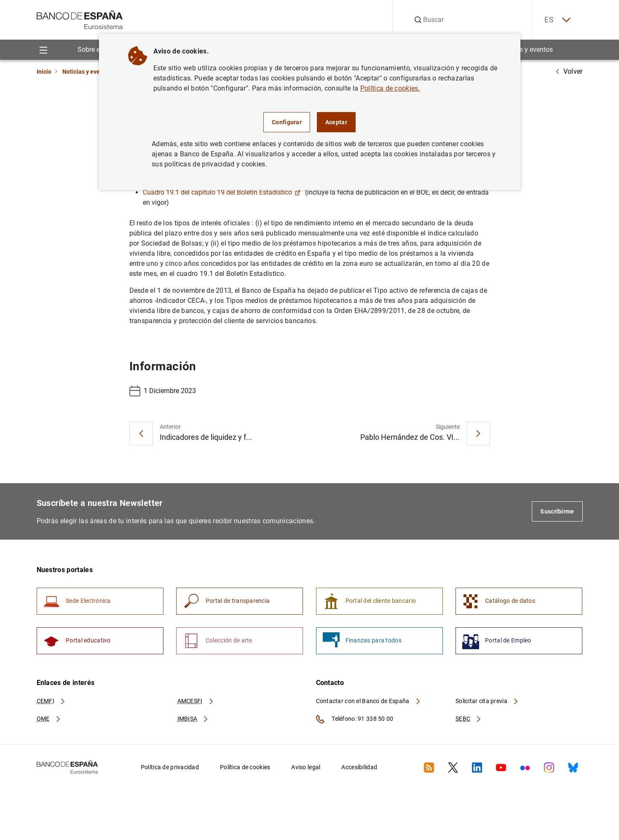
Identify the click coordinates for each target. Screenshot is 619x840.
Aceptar (336, 122)
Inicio (44, 72)
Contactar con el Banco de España (369, 702)
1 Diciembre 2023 (163, 391)
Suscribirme (557, 512)
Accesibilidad (359, 768)
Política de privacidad (170, 768)
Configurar (287, 122)
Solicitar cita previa (487, 702)
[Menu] (44, 50)
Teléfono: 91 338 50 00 (355, 720)
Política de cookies (245, 768)
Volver (569, 71)
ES (556, 20)
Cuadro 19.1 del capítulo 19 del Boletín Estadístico (222, 193)
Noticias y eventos (526, 50)
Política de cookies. (390, 88)
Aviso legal (306, 768)
